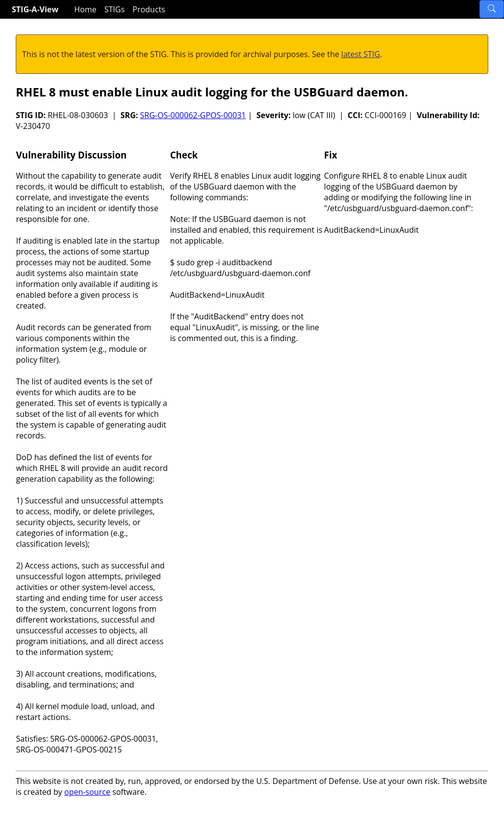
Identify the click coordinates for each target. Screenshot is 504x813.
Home (85, 9)
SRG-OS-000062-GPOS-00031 (193, 115)
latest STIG (361, 54)
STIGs (114, 9)
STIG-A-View (35, 9)
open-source (88, 792)
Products (149, 9)
